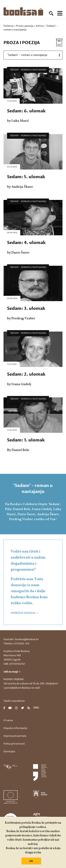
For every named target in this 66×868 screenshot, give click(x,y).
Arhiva (40, 26)
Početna (9, 26)
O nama (8, 720)
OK (31, 861)
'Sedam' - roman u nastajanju (28, 70)
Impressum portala (15, 736)
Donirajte (9, 751)
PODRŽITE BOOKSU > (24, 613)
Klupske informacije (15, 728)
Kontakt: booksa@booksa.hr (21, 639)
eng (36, 708)
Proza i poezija (25, 26)
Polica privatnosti (14, 744)
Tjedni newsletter (14, 701)
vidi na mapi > (12, 672)
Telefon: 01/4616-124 (16, 644)
